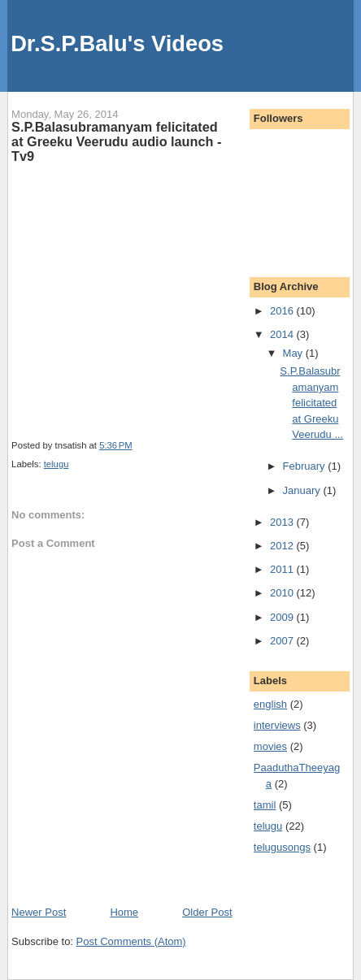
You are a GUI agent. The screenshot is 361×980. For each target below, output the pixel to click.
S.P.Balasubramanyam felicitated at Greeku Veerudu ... (311, 403)
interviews (277, 725)
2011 (283, 569)
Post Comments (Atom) (131, 941)
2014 (283, 334)
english (270, 704)
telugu (57, 464)
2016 (283, 311)
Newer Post (39, 912)
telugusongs (282, 847)
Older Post (207, 912)
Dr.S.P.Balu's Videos (117, 43)
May (294, 353)
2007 (283, 641)
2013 (283, 522)
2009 (283, 617)
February (306, 466)
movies (270, 746)
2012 (283, 546)
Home (124, 912)
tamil (265, 805)
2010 (283, 593)
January (303, 490)
